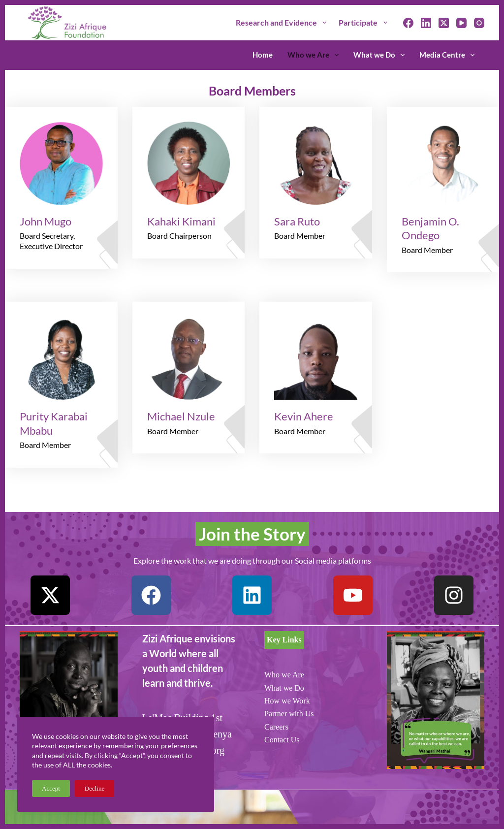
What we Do (381, 55)
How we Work (287, 701)
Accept (51, 788)
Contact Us (282, 740)
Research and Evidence (283, 23)
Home (263, 55)
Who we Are (315, 55)
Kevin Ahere (304, 416)
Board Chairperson (179, 236)
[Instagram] (479, 23)
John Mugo (46, 221)
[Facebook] (408, 23)
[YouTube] (461, 23)
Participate (365, 23)
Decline (94, 788)
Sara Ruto (297, 221)
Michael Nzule (181, 416)
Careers (276, 727)
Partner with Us (289, 714)
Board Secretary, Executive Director (51, 241)
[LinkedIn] (426, 23)
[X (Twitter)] (444, 23)
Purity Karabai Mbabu (54, 423)
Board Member (300, 236)
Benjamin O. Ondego (430, 228)
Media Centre (447, 55)
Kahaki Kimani (181, 221)
